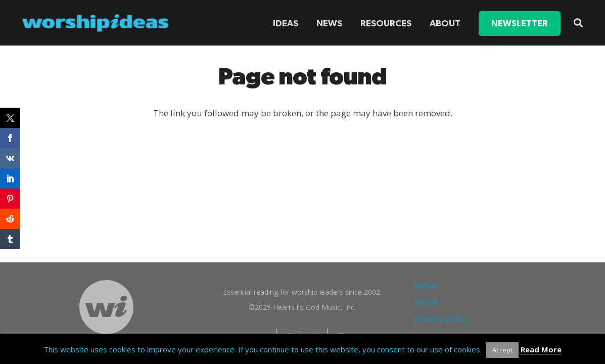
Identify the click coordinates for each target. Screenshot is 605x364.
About (426, 302)
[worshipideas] (96, 23)
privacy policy (441, 318)
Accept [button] (502, 350)
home (425, 285)
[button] (578, 23)
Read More (541, 349)
